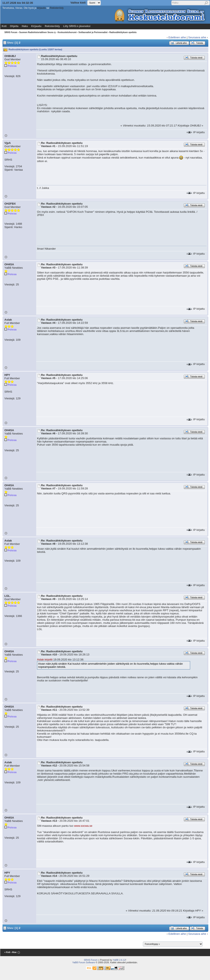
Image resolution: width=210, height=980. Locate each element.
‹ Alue (14, 952)
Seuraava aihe (197, 37)
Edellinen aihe (177, 37)
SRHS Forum (11, 32)
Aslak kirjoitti (45, 660)
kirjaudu (41, 8)
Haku (25, 26)
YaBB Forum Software (84, 962)
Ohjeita (14, 26)
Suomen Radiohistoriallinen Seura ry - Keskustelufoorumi (48, 32)
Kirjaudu (36, 26)
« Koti (7, 952)
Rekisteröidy (57, 8)
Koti (4, 26)
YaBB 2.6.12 (119, 960)
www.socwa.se (83, 826)
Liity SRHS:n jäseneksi (77, 26)
